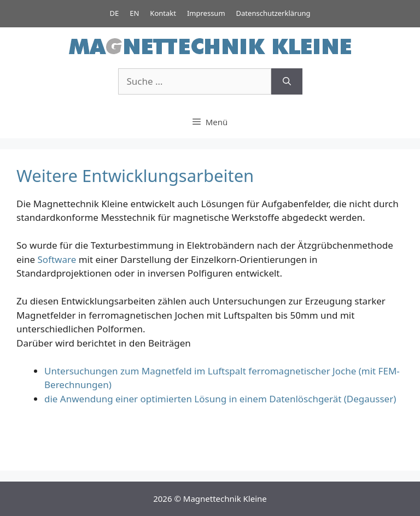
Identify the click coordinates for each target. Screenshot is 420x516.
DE (115, 13)
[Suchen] (287, 81)
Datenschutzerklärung (273, 13)
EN (134, 13)
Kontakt (163, 13)
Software (57, 259)
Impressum (206, 13)
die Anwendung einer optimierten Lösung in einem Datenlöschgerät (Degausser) (220, 399)
